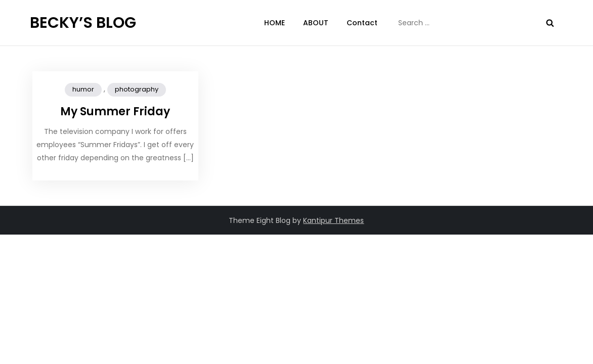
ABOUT (316, 23)
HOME (274, 23)
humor (83, 89)
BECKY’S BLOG (83, 23)
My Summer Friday (115, 111)
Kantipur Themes (333, 220)
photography (137, 89)
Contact (362, 23)
